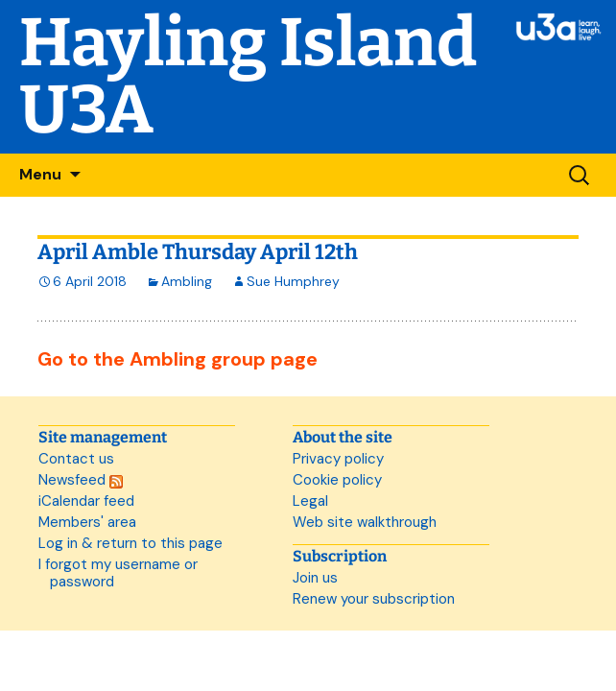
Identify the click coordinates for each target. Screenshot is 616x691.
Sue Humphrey (293, 281)
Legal (310, 501)
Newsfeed (81, 480)
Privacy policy (338, 459)
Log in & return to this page (130, 543)
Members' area (87, 522)
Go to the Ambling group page (178, 359)
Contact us (76, 459)
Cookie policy (337, 480)
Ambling (187, 281)
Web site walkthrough (365, 522)
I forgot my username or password (118, 573)
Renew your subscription (374, 599)
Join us (315, 578)
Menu (40, 174)
